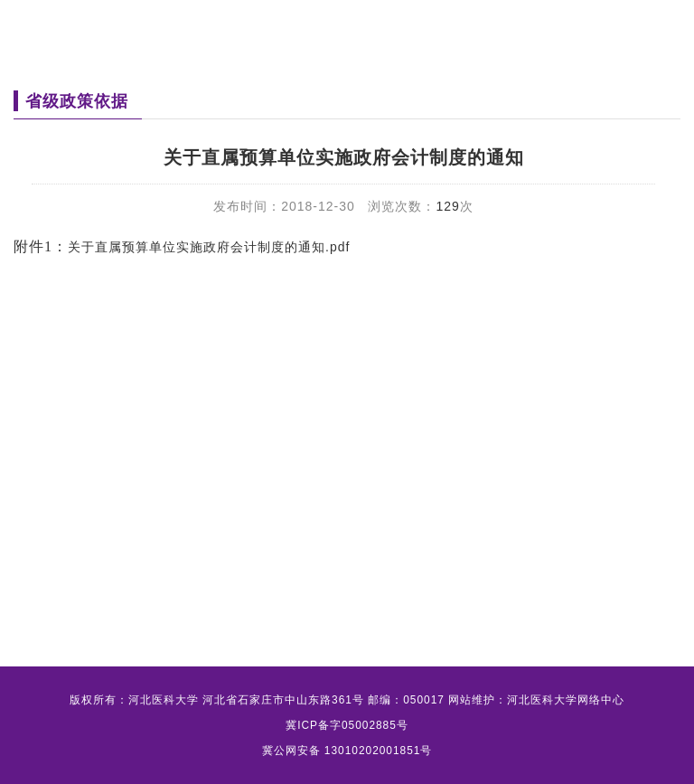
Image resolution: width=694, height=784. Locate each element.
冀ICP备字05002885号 (347, 725)
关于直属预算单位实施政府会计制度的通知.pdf (209, 247)
